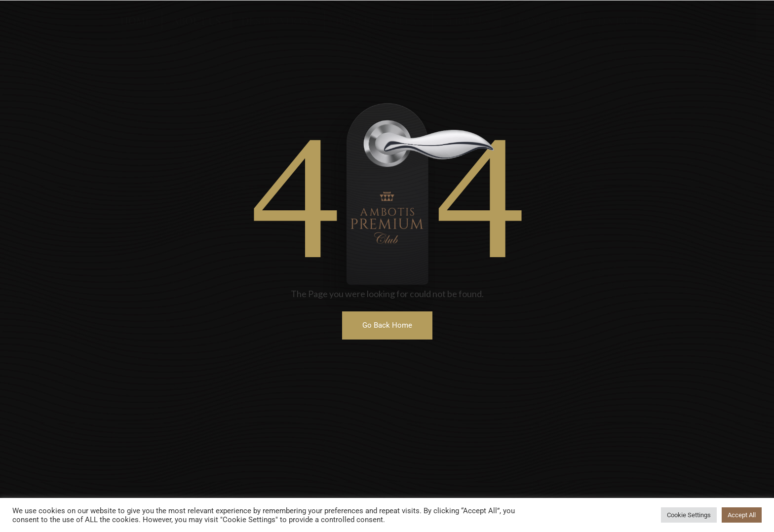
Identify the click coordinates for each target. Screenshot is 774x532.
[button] (387, 325)
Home (136, 20)
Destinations (278, 20)
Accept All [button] (742, 515)
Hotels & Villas (379, 20)
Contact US (622, 20)
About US (196, 20)
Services (466, 20)
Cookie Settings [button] (689, 515)
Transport (541, 20)
